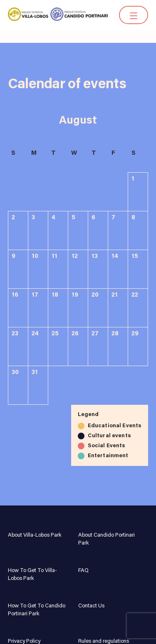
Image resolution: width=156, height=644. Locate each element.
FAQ (83, 571)
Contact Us (91, 606)
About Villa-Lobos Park (35, 535)
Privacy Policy (24, 641)
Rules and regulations (104, 641)
